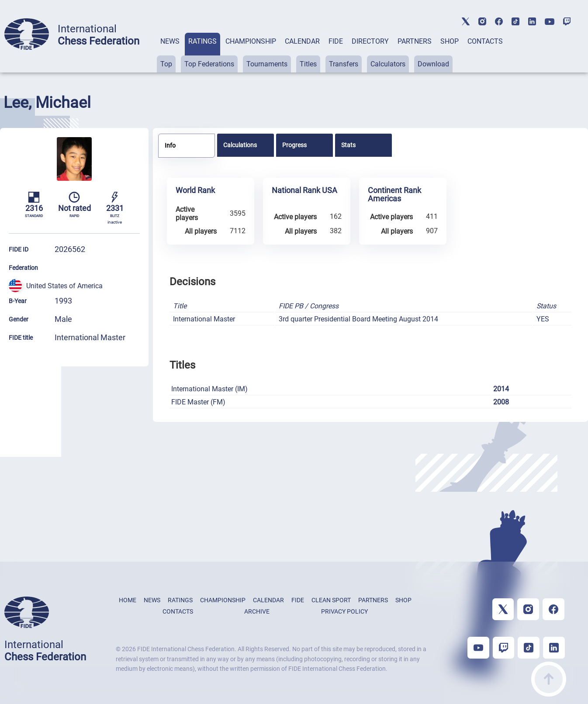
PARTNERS (415, 41)
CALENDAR (302, 41)
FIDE (336, 41)
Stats (348, 145)
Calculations (240, 145)
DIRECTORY (370, 41)
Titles (308, 64)
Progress (294, 145)
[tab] (170, 53)
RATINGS (202, 41)
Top (166, 64)
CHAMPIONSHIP (251, 41)
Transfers (344, 64)
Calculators (388, 64)
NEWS (170, 41)
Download (433, 64)
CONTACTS (485, 41)
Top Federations (209, 64)
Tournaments (267, 64)
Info (170, 145)
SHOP (450, 41)
